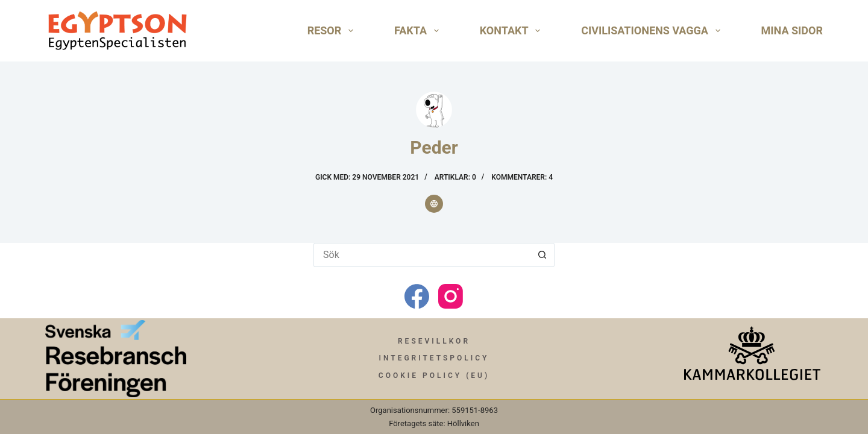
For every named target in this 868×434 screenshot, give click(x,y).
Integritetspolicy (434, 358)
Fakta (419, 31)
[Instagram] (451, 296)
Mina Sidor (792, 30)
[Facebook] (417, 296)
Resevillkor (434, 341)
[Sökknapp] (542, 255)
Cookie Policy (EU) (434, 376)
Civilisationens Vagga (653, 31)
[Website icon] (434, 204)
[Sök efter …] (422, 255)
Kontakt (513, 31)
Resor (333, 31)
